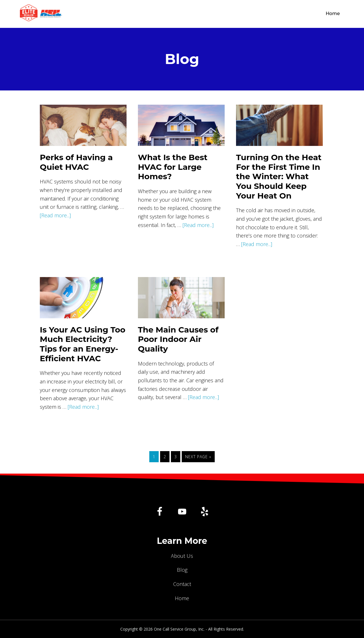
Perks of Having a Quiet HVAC (76, 162)
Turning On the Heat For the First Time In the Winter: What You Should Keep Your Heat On (279, 176)
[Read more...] (55, 215)
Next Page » (198, 458)
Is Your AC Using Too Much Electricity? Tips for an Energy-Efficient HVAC (83, 344)
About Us (182, 556)
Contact (182, 584)
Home (182, 598)
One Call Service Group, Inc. (192, 14)
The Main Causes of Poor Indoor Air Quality (178, 339)
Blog (182, 570)
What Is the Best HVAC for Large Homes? (173, 167)
